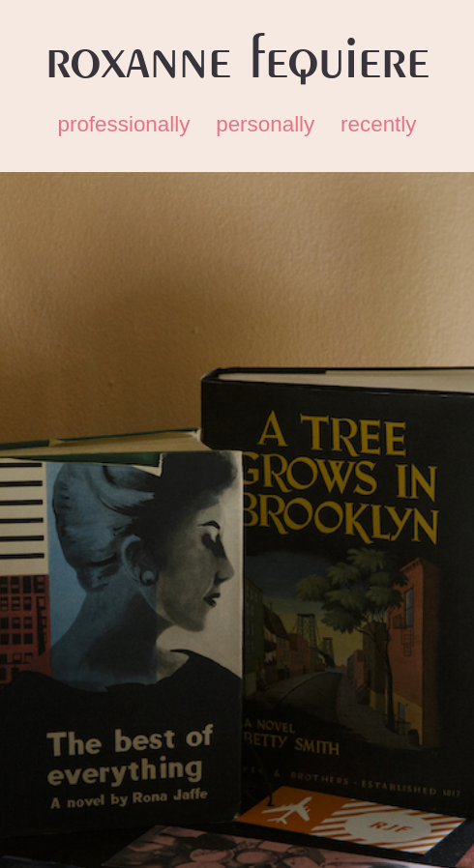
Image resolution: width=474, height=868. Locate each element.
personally (265, 124)
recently (378, 124)
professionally (123, 124)
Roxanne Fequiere (237, 60)
